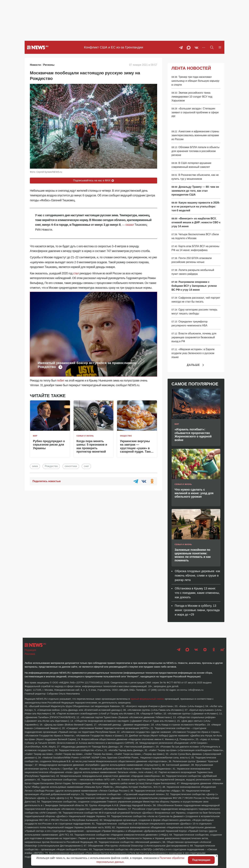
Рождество (51, 466)
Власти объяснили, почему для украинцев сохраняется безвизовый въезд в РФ (194, 337)
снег (86, 466)
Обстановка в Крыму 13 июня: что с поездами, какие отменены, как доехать (197, 593)
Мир (35, 436)
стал (76, 273)
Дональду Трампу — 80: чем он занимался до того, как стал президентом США (195, 191)
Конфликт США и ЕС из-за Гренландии (114, 47)
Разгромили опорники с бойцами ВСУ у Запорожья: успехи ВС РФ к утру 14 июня (194, 286)
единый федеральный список (147, 699)
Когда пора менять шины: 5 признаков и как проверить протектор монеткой (92, 446)
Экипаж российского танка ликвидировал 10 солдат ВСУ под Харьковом (192, 97)
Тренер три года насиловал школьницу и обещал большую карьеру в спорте (195, 81)
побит (61, 381)
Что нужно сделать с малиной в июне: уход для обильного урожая (194, 493)
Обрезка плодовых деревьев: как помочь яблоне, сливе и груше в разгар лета (197, 576)
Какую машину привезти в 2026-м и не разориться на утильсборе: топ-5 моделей (196, 207)
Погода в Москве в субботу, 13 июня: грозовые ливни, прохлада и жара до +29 (197, 610)
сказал (130, 225)
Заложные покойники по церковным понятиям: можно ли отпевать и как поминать (193, 555)
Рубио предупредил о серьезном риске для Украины (49, 445)
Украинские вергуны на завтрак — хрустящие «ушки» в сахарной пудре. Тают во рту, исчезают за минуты (136, 450)
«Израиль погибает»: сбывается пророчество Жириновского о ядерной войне (193, 435)
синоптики (71, 466)
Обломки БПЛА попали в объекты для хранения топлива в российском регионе (195, 151)
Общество (126, 436)
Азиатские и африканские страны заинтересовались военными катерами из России (195, 135)
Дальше (196, 365)
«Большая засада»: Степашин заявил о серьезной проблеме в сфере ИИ (195, 112)
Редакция (30, 650)
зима (35, 466)
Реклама (30, 654)
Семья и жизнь (85, 436)
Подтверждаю (201, 860)
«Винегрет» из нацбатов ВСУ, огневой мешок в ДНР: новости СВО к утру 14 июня (196, 222)
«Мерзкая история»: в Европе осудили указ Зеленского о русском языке (193, 353)
